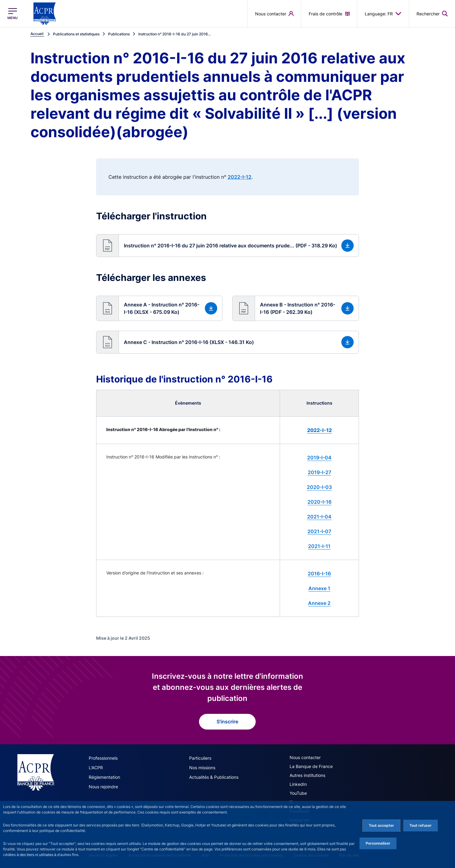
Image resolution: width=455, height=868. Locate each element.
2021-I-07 (319, 531)
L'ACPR (96, 768)
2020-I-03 (319, 487)
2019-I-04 (319, 458)
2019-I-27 (319, 472)
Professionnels (103, 758)
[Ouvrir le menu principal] (12, 14)
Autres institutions (307, 775)
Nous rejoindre (103, 787)
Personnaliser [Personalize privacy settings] (378, 843)
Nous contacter (305, 757)
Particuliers (200, 758)
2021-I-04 (319, 517)
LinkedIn (298, 784)
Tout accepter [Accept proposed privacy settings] (381, 825)
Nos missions (202, 768)
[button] (227, 246)
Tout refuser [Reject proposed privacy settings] (420, 825)
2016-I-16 (319, 574)
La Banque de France (311, 766)
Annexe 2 (319, 603)
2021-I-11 (319, 546)
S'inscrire (227, 722)
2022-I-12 (240, 177)
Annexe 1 (319, 588)
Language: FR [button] (383, 14)
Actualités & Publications (214, 777)
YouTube (298, 793)
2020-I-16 (319, 502)
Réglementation (104, 777)
